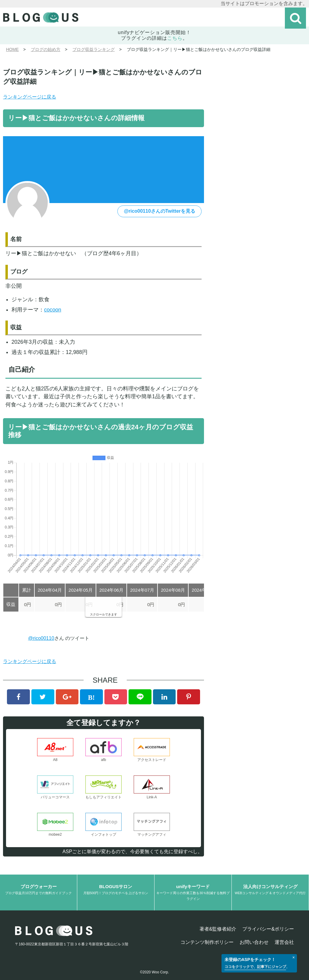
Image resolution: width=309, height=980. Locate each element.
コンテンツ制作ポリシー (207, 942)
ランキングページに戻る (30, 97)
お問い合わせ (254, 942)
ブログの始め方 (46, 49)
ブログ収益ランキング (94, 49)
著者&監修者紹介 (218, 929)
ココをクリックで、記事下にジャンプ (255, 967)
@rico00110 (41, 638)
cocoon (53, 310)
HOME (12, 49)
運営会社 (284, 942)
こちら (175, 38)
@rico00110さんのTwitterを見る (159, 211)
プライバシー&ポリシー (268, 929)
